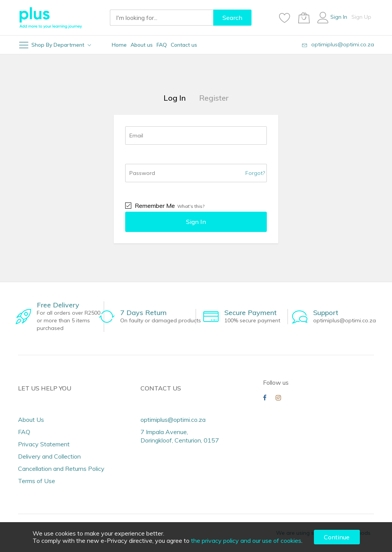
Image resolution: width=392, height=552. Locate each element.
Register (214, 98)
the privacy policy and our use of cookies (246, 541)
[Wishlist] (285, 18)
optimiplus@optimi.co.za (343, 44)
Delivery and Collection (49, 456)
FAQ (24, 432)
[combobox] (162, 18)
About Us (31, 420)
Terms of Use (37, 481)
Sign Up (361, 17)
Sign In (339, 17)
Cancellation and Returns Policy (61, 469)
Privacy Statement (44, 444)
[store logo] (51, 18)
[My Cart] (304, 18)
